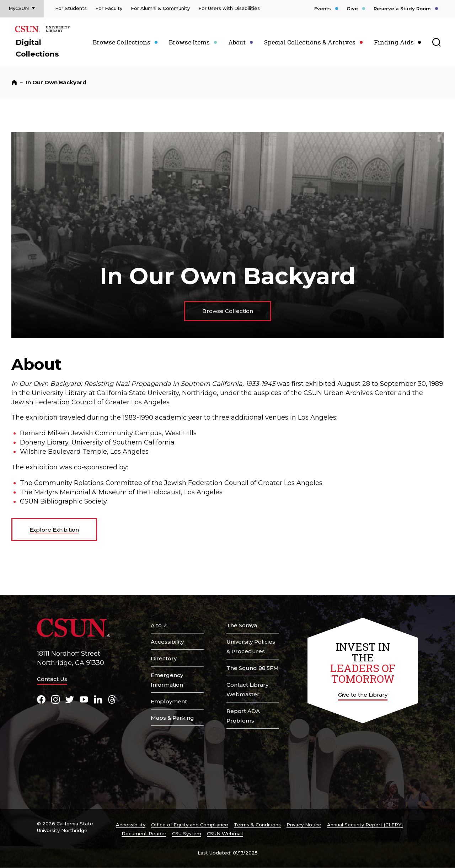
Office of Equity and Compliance (190, 825)
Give (352, 9)
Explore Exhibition (54, 530)
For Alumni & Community (160, 8)
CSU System (187, 834)
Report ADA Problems (243, 716)
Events (323, 9)
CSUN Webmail (225, 834)
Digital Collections (37, 48)
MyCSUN (19, 8)
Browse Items (189, 42)
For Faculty (109, 8)
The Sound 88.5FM (253, 668)
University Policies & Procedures (251, 646)
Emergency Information (167, 680)
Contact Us (52, 679)
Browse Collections (122, 42)
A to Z (159, 625)
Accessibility (167, 642)
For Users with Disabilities (229, 8)
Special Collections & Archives (310, 42)
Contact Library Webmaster (247, 689)
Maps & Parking (172, 718)
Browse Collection (228, 311)
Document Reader (144, 834)
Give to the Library (363, 695)
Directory (164, 658)
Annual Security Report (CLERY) (365, 825)
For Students (71, 8)
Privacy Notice (304, 825)
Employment (169, 701)
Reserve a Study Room (402, 9)
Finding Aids (394, 42)
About (237, 42)
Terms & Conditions (257, 825)
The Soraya (242, 625)
